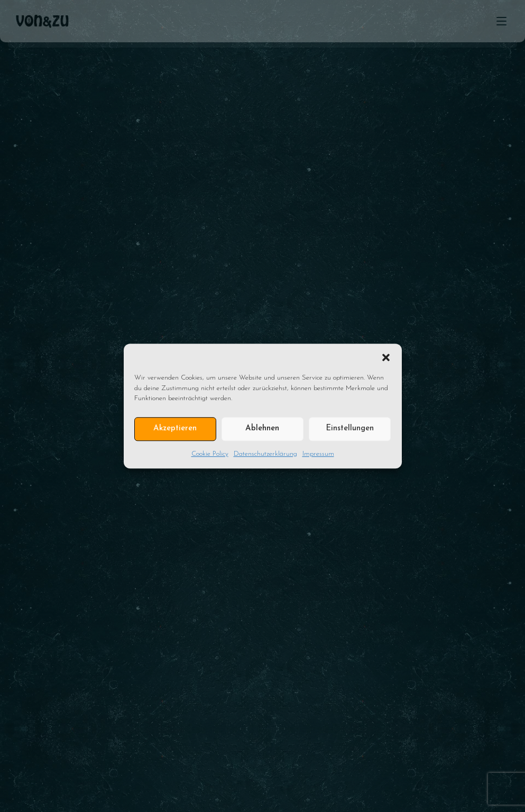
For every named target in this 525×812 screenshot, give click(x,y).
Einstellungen (350, 428)
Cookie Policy (210, 454)
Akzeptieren (175, 428)
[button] (386, 357)
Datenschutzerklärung (265, 454)
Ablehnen (262, 428)
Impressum (318, 454)
